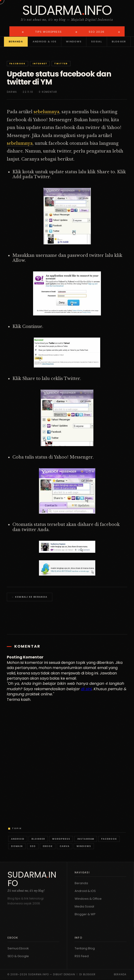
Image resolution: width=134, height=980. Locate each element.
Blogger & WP (85, 914)
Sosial (97, 42)
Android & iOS (44, 42)
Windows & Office (88, 899)
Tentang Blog (85, 948)
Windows (74, 42)
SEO (33, 846)
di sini (86, 689)
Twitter (61, 64)
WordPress (61, 839)
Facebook (17, 64)
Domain (17, 846)
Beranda (16, 42)
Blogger (119, 42)
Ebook (48, 846)
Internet (40, 64)
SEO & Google (18, 956)
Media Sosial (84, 906)
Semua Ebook (18, 948)
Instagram (86, 839)
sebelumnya (46, 112)
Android (18, 839)
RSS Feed (82, 956)
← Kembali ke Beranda (30, 597)
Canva (65, 846)
